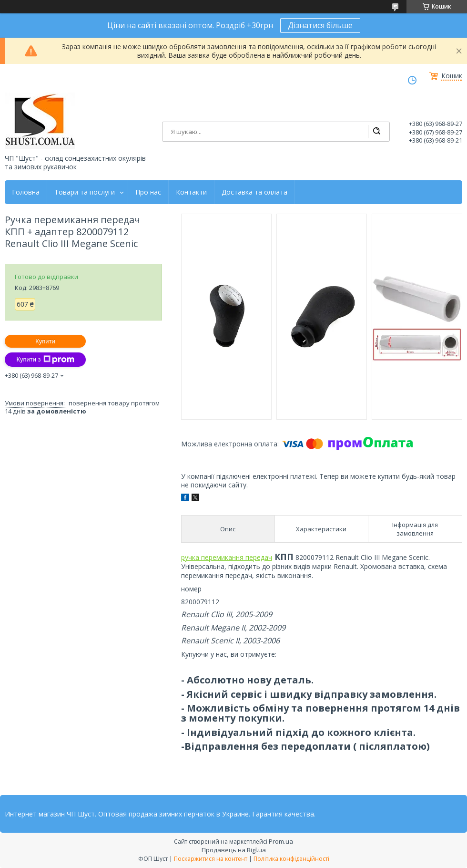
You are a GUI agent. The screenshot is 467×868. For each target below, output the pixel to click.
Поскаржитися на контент (211, 859)
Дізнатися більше (320, 25)
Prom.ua (281, 841)
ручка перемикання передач (227, 557)
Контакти (191, 192)
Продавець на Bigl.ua (234, 850)
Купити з (45, 360)
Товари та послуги (85, 192)
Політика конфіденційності (291, 859)
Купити (45, 341)
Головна (26, 192)
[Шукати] (376, 132)
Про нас (148, 192)
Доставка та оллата (254, 192)
